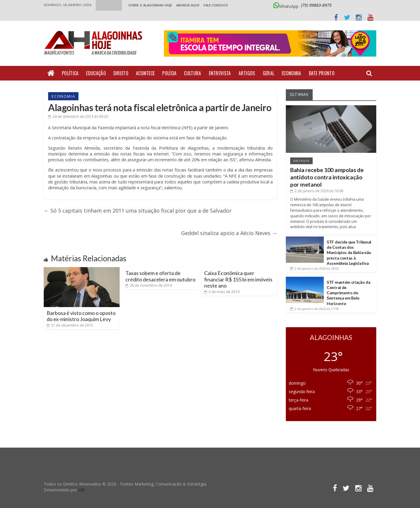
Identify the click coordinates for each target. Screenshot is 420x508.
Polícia (169, 73)
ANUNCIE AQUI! (188, 5)
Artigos (247, 73)
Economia (291, 73)
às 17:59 (315, 309)
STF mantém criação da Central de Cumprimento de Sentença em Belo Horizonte (349, 293)
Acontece (145, 73)
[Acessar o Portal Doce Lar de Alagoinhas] (270, 46)
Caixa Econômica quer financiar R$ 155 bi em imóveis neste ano (238, 279)
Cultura (192, 73)
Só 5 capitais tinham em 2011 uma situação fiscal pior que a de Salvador (138, 211)
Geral (269, 73)
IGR (82, 490)
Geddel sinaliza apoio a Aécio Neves (229, 233)
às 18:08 (317, 191)
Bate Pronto (322, 73)
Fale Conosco (216, 5)
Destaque (301, 161)
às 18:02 (315, 268)
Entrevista (220, 73)
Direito (121, 73)
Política (70, 73)
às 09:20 (78, 117)
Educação (96, 73)
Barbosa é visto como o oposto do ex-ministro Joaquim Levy (81, 316)
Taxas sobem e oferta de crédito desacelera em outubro (160, 276)
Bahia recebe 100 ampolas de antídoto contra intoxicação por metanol (327, 177)
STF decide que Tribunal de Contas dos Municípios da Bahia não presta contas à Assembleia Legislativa (349, 253)
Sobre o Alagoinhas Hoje (150, 5)
